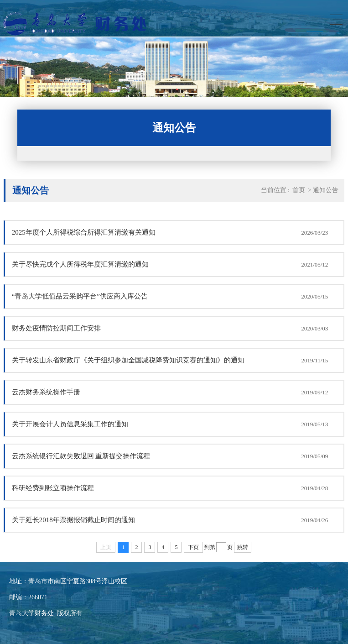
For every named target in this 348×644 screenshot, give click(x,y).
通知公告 (326, 190)
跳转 (243, 547)
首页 (299, 190)
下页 (193, 547)
